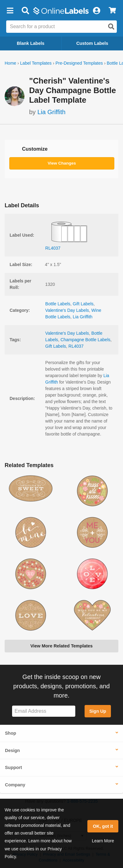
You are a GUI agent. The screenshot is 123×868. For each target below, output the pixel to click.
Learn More (103, 841)
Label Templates (36, 63)
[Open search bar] (25, 11)
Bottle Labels (58, 304)
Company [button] (15, 785)
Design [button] (12, 750)
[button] (10, 11)
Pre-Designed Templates (79, 63)
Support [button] (13, 767)
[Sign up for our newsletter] (44, 711)
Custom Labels (92, 43)
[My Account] (96, 11)
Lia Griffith (52, 112)
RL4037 (76, 346)
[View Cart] (112, 11)
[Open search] (111, 27)
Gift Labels (83, 304)
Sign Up (98, 711)
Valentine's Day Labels (67, 310)
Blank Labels (31, 43)
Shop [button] (11, 733)
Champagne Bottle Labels (85, 340)
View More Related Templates (61, 646)
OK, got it (103, 826)
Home (10, 63)
